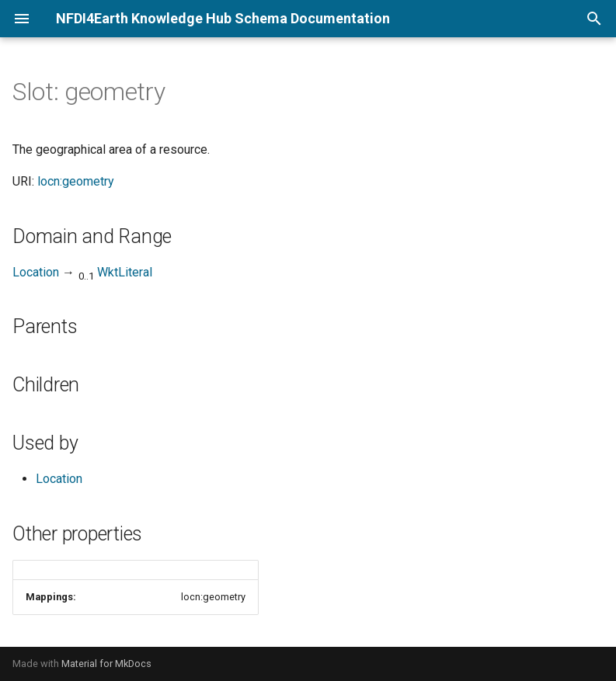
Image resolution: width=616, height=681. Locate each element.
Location (36, 272)
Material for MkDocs (106, 664)
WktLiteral (125, 272)
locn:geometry (76, 181)
